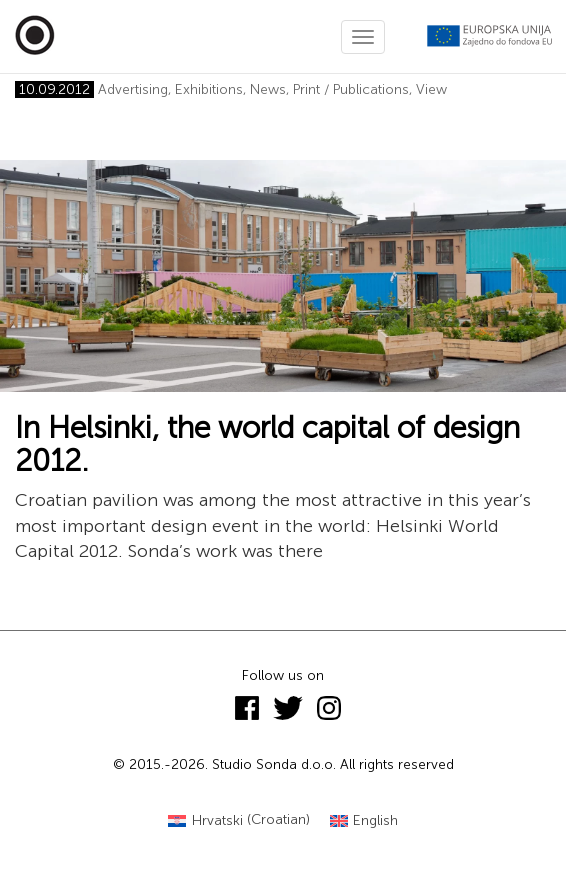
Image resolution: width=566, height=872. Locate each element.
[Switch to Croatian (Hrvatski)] (239, 820)
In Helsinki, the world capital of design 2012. (267, 444)
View (431, 89)
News (268, 89)
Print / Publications (351, 89)
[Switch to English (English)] (364, 820)
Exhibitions (209, 89)
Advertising (133, 89)
